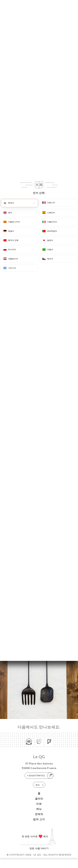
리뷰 (39, 804)
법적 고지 (39, 819)
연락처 (39, 814)
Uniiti (45, 848)
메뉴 (39, 809)
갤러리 (39, 798)
